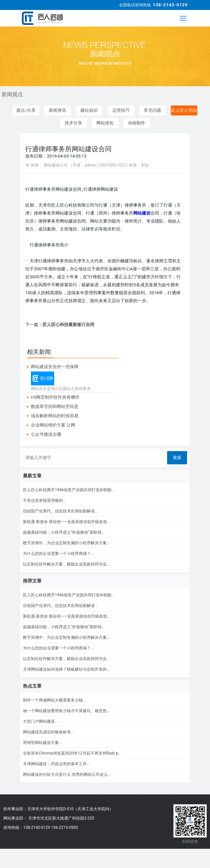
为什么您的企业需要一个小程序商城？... (58, 554)
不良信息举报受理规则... (45, 501)
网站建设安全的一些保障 (55, 367)
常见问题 (153, 110)
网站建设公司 (56, 165)
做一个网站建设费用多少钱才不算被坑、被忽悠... (66, 711)
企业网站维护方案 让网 (53, 425)
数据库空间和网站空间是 (55, 406)
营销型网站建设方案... (43, 743)
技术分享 (73, 123)
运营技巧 (121, 110)
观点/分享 (26, 110)
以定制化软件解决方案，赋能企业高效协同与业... (66, 564)
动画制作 (137, 123)
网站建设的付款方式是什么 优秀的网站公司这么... (67, 774)
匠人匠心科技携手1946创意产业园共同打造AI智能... (69, 490)
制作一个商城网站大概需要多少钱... (54, 700)
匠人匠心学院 (184, 110)
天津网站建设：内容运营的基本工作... (56, 764)
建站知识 (89, 110)
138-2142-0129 (170, 5)
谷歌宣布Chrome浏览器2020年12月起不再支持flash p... (72, 753)
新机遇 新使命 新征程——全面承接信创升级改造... (66, 522)
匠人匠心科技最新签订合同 (68, 325)
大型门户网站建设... (41, 721)
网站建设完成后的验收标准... (49, 732)
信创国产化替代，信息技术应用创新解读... (60, 511)
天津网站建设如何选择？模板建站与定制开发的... (66, 669)
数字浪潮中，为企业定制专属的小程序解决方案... (66, 543)
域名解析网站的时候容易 (55, 416)
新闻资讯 (57, 110)
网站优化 (105, 123)
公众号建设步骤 (46, 434)
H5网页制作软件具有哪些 (55, 397)
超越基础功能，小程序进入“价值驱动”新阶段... (64, 532)
